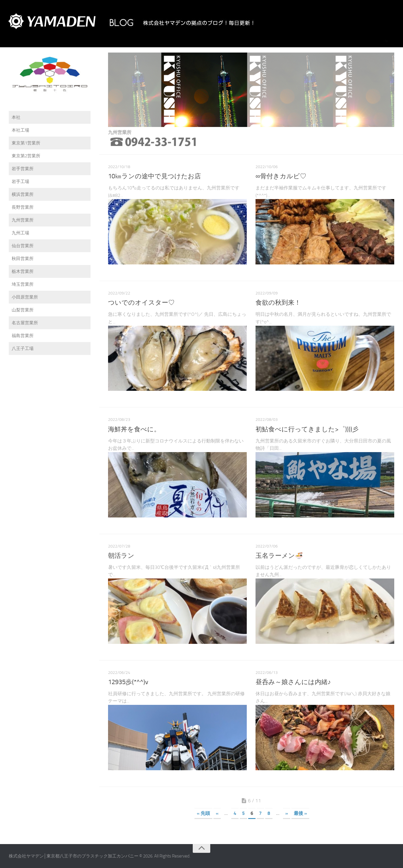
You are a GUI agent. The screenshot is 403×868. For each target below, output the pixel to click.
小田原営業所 (25, 297)
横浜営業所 (23, 194)
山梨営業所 (23, 310)
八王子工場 (23, 348)
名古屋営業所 (25, 323)
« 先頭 (203, 813)
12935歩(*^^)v (128, 682)
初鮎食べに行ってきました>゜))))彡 (307, 429)
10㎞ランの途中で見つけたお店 (154, 176)
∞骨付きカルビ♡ (281, 176)
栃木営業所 (23, 271)
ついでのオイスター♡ (141, 303)
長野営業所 (23, 207)
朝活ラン (121, 556)
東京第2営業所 (26, 156)
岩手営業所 (23, 169)
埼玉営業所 (23, 284)
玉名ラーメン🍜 (279, 556)
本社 (16, 117)
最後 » (300, 813)
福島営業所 (23, 336)
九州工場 (20, 233)
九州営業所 (23, 220)
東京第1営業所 (26, 143)
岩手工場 (20, 182)
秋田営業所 (23, 259)
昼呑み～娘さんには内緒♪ (293, 682)
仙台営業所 (23, 246)
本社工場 (20, 130)
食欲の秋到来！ (278, 303)
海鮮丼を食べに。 (134, 429)
